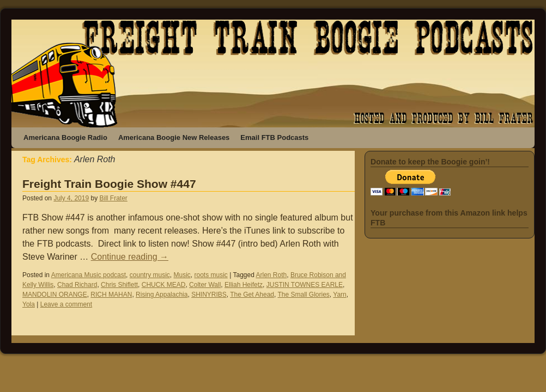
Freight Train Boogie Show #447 (109, 184)
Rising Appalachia (162, 295)
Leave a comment (66, 304)
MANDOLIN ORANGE (55, 295)
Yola (29, 304)
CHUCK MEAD (164, 285)
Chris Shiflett (119, 285)
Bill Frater (113, 198)
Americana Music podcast (89, 275)
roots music (211, 275)
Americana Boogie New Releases (174, 137)
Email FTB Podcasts (274, 137)
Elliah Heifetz (244, 285)
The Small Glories (303, 295)
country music (150, 275)
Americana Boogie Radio (65, 137)
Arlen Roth (272, 275)
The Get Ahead (252, 295)
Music (182, 275)
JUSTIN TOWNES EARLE (305, 285)
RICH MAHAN (111, 295)
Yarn (339, 295)
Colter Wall (205, 285)
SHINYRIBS (209, 295)
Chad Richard (77, 285)
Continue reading (130, 257)
